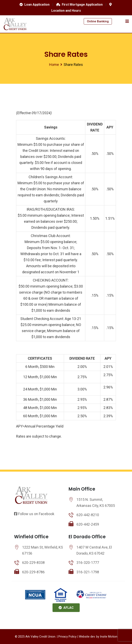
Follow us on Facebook (34, 514)
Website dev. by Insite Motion (98, 637)
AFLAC (66, 608)
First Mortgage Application (79, 5)
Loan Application (35, 5)
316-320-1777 (88, 563)
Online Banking (98, 21)
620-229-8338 (33, 563)
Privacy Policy (67, 637)
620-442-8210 (88, 515)
